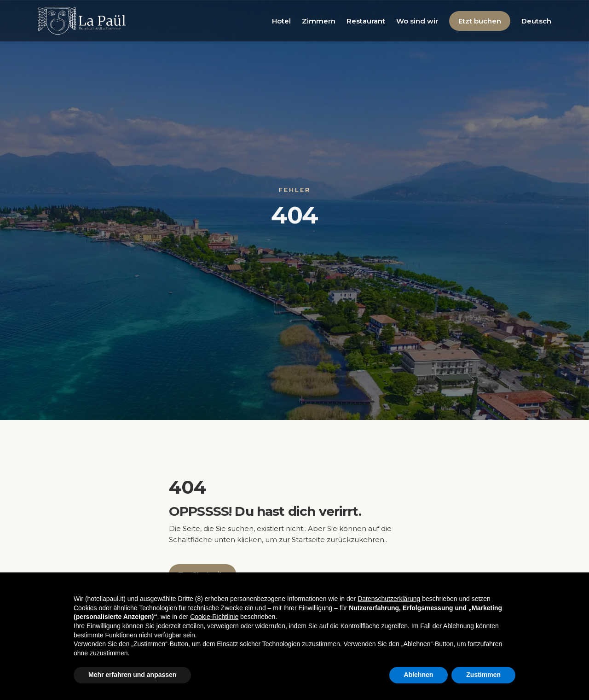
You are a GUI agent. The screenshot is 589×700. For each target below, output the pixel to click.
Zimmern (319, 21)
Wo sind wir (417, 21)
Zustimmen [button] (483, 675)
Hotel (281, 21)
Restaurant (366, 21)
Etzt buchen (480, 21)
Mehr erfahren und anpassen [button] (132, 675)
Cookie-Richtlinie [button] (214, 617)
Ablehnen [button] (419, 675)
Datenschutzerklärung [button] (389, 599)
